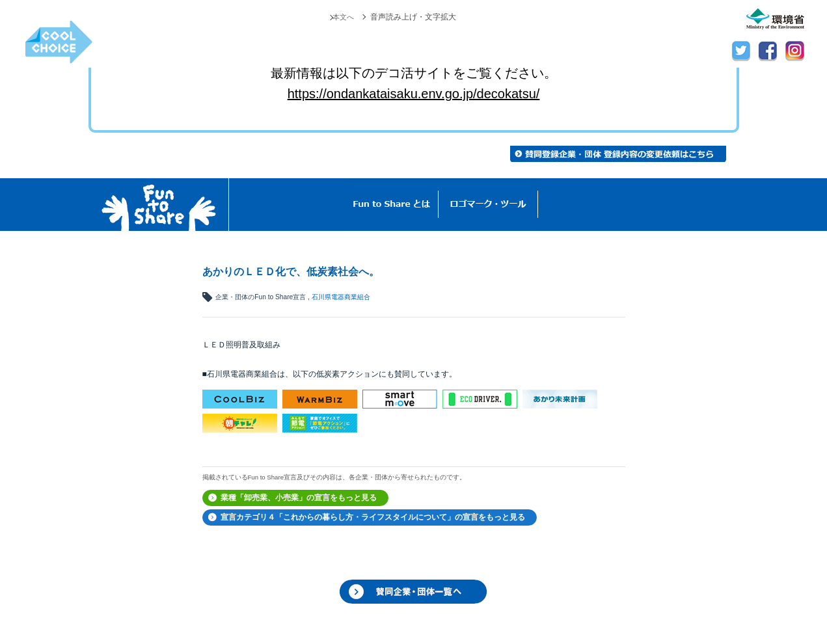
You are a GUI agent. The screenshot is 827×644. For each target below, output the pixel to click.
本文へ (342, 17)
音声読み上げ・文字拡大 (413, 17)
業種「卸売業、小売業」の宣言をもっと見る (299, 498)
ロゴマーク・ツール (488, 205)
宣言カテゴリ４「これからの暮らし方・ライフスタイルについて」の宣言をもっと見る (373, 517)
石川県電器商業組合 (341, 297)
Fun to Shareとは (392, 205)
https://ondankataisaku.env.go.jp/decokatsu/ (414, 94)
